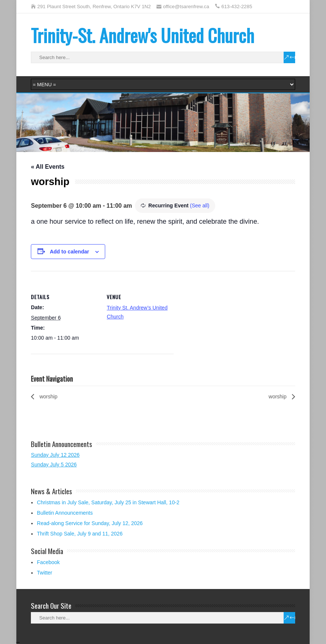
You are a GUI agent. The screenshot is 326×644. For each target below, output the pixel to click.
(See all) (200, 206)
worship (48, 397)
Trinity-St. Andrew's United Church (143, 35)
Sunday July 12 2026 (55, 455)
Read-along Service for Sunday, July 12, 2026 (90, 523)
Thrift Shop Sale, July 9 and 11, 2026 (80, 534)
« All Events (48, 167)
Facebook (48, 562)
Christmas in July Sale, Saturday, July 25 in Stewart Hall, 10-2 (108, 502)
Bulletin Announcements (65, 513)
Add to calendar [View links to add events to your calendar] (70, 252)
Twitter (44, 573)
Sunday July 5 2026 (54, 465)
